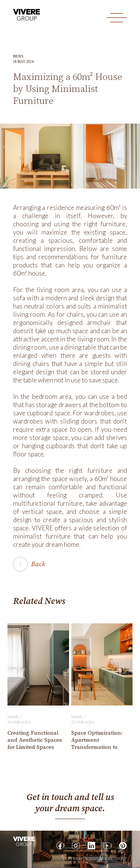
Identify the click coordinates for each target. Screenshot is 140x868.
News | (15, 717)
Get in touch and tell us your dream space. (70, 803)
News (18, 56)
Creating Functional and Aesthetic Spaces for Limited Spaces (35, 740)
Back (38, 564)
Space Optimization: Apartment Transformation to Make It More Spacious (100, 744)
